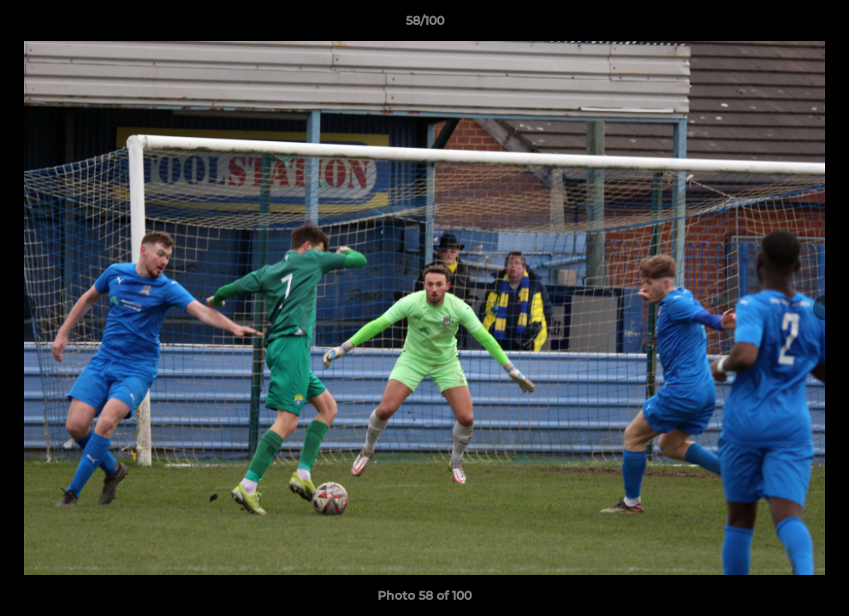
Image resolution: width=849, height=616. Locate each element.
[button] (818, 25)
